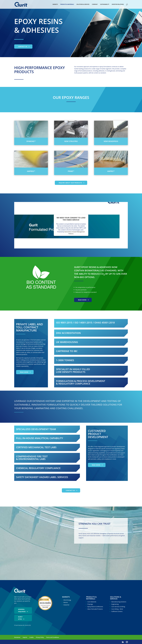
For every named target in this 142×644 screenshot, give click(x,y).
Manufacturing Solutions (119, 602)
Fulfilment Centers (117, 611)
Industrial (66, 605)
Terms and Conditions (53, 637)
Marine (66, 602)
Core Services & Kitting (118, 607)
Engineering (115, 604)
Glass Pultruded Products (95, 609)
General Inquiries (22, 610)
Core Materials (92, 602)
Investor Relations (118, 4)
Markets (55, 4)
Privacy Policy (40, 637)
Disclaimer (17, 637)
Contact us (23, 47)
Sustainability (105, 4)
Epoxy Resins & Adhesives (95, 607)
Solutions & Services (83, 4)
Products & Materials (67, 4)
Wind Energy (67, 600)
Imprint (25, 637)
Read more (82, 300)
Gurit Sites (20, 618)
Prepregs (90, 604)
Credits (32, 637)
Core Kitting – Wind (117, 609)
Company (95, 4)
